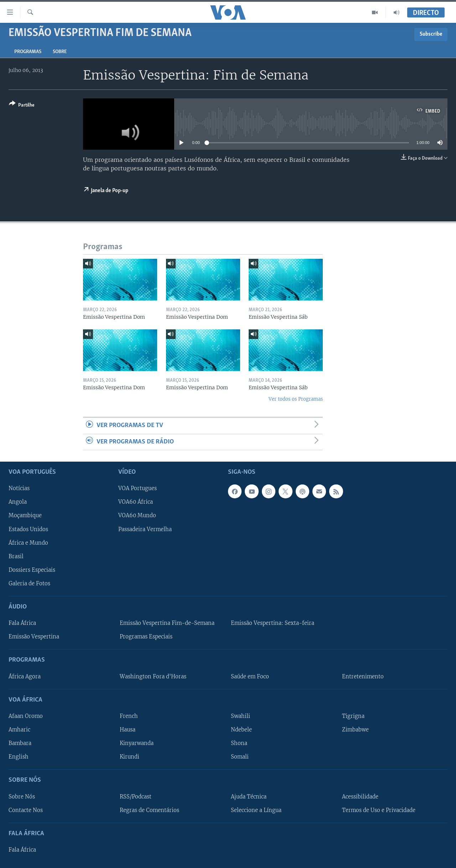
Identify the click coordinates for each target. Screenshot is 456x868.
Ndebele (241, 730)
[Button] (22, 106)
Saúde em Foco (250, 676)
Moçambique (25, 515)
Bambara (20, 743)
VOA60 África (136, 502)
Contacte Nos (26, 810)
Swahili (240, 716)
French (129, 716)
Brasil (16, 556)
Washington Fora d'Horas (153, 676)
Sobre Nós (22, 796)
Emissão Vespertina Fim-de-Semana (167, 623)
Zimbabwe (355, 730)
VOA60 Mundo (137, 515)
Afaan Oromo (26, 716)
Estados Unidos (28, 529)
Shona (239, 743)
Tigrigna (353, 716)
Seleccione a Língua (256, 810)
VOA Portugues (138, 488)
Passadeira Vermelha (145, 529)
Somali (240, 757)
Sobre (60, 52)
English (19, 757)
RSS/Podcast (136, 796)
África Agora (25, 676)
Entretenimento (363, 676)
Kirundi (129, 757)
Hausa (128, 730)
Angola (18, 502)
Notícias (19, 488)
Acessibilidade (360, 796)
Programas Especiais (146, 637)
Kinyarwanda (137, 743)
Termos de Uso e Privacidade (379, 810)
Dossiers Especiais (32, 570)
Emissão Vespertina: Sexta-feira (273, 623)
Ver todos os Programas (296, 399)
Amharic (19, 730)
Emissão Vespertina (34, 637)
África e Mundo (28, 543)
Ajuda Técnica (249, 796)
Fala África (22, 623)
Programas (28, 52)
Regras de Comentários (149, 810)
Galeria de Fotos (29, 584)
